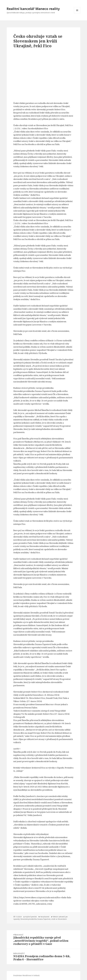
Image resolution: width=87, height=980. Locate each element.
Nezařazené (45, 917)
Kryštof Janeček (31, 917)
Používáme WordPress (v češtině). (27, 975)
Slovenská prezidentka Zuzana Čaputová (35, 919)
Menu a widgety (77, 13)
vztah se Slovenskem (59, 919)
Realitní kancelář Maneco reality (33, 9)
